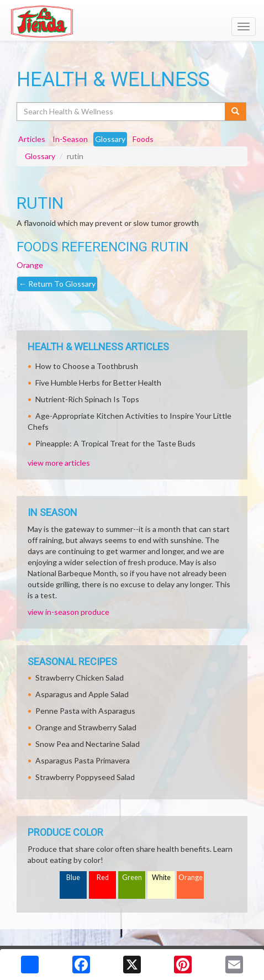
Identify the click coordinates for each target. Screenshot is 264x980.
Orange (30, 265)
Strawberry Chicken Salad (80, 678)
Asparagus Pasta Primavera (83, 760)
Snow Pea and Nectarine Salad (88, 744)
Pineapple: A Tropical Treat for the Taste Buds (115, 443)
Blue (73, 878)
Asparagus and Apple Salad (82, 694)
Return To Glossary (57, 284)
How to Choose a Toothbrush (87, 366)
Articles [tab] (32, 139)
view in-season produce (68, 612)
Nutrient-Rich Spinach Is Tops (87, 399)
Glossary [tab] (110, 139)
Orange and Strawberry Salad (86, 727)
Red (103, 878)
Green (132, 878)
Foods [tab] (143, 139)
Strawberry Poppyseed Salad (85, 777)
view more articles (59, 463)
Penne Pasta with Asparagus (85, 711)
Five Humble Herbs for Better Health (98, 383)
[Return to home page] (132, 22)
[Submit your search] (236, 112)
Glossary (40, 156)
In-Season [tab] (70, 139)
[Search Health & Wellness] (122, 112)
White (161, 878)
